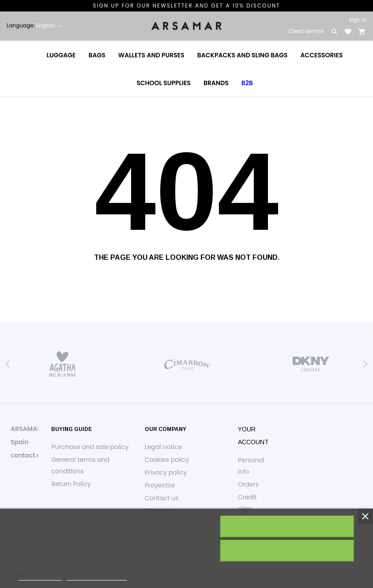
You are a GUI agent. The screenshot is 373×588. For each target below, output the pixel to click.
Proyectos (160, 485)
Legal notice (163, 447)
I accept (287, 527)
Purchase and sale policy (90, 447)
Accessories (322, 55)
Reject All (287, 551)
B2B (247, 83)
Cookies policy (167, 460)
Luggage (61, 55)
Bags (97, 55)
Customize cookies (97, 576)
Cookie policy (40, 576)
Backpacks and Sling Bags (243, 55)
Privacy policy (166, 472)
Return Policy (71, 484)
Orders (248, 484)
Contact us (162, 498)
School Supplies (164, 83)
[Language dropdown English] (49, 26)
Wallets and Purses (151, 55)
